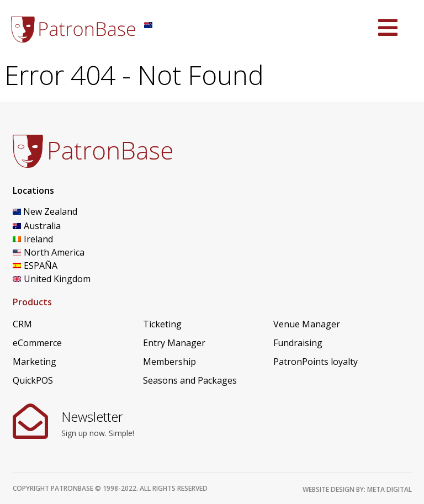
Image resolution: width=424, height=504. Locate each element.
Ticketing (162, 324)
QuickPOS (33, 380)
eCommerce (37, 343)
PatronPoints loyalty (316, 362)
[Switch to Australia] (68, 226)
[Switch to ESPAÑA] (68, 266)
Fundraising (298, 343)
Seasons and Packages (190, 380)
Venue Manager (307, 324)
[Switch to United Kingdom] (68, 279)
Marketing (35, 362)
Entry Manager (174, 343)
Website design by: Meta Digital (357, 489)
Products (32, 302)
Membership (169, 362)
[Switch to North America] (68, 252)
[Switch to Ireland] (68, 239)
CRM (22, 324)
